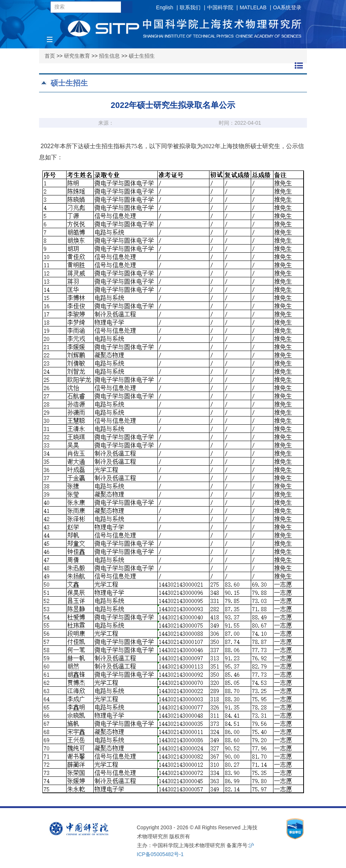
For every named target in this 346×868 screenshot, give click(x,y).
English (165, 7)
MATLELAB (253, 7)
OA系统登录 (287, 7)
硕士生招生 (142, 56)
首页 (50, 56)
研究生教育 (77, 56)
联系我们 (190, 7)
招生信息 (109, 56)
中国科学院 (220, 7)
